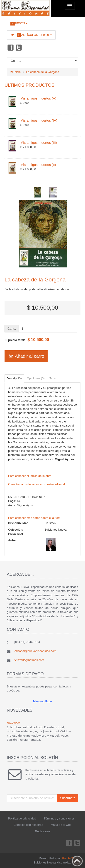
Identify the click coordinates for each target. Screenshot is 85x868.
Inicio (15, 72)
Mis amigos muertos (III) (39, 143)
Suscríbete (68, 798)
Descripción (14, 378)
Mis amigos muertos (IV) (39, 120)
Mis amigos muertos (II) (38, 165)
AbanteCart (69, 858)
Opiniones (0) (36, 378)
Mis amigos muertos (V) (38, 98)
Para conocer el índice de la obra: (30, 476)
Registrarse (42, 831)
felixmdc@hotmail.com (29, 660)
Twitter (19, 47)
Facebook (10, 47)
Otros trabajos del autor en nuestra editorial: (37, 484)
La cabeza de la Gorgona (43, 72)
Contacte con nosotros (28, 825)
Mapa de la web (61, 825)
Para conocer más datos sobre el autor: (34, 518)
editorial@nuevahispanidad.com (35, 651)
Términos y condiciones (59, 818)
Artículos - (31, 35)
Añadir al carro (26, 356)
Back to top (77, 861)
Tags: (53, 378)
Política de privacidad (22, 818)
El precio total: (27, 340)
